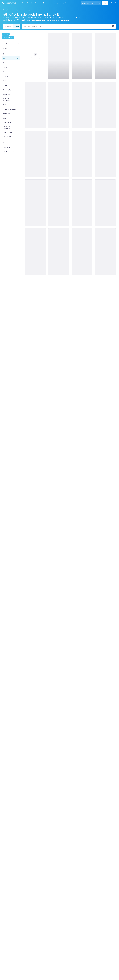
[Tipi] (18, 43)
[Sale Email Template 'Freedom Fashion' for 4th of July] (35, 252)
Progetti (8, 26)
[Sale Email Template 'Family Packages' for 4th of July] (59, 154)
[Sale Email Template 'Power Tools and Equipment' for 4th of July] (105, 105)
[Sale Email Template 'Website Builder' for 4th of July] (105, 56)
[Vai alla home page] (8, 3)
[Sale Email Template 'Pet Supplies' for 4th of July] (105, 252)
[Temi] (18, 54)
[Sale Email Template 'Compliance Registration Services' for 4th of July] (35, 105)
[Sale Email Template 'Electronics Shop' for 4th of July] (82, 154)
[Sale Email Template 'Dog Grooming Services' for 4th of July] (59, 203)
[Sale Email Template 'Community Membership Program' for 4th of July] (105, 154)
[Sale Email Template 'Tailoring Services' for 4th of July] (82, 203)
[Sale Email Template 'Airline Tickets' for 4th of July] (59, 105)
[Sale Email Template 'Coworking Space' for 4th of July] (105, 203)
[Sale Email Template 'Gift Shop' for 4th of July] (82, 105)
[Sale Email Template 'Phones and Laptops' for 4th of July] (82, 56)
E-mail (16, 26)
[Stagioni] (18, 49)
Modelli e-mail (8, 10)
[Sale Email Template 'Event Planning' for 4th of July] (35, 203)
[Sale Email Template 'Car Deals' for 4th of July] (59, 56)
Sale (18, 10)
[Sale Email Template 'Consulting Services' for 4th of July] (82, 252)
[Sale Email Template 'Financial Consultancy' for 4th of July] (59, 252)
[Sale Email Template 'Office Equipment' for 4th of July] (35, 154)
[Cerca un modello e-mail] (68, 26)
